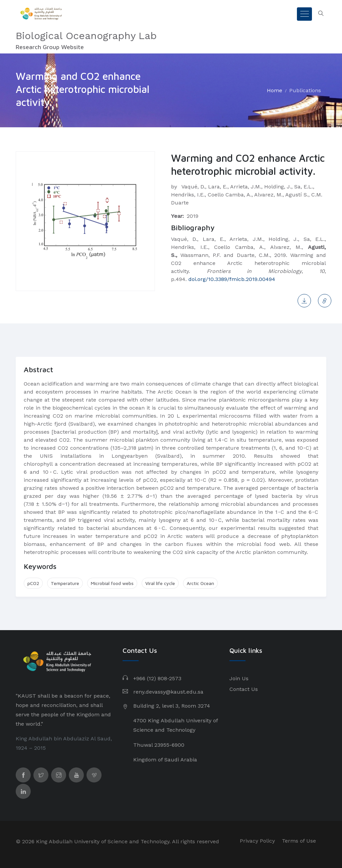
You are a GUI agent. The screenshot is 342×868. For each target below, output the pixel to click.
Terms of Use (299, 841)
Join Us (239, 678)
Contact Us (244, 689)
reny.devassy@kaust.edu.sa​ (168, 692)
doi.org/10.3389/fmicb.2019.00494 (232, 279)
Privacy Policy (257, 841)
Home (275, 90)
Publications (305, 90)
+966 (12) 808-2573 (157, 678)
